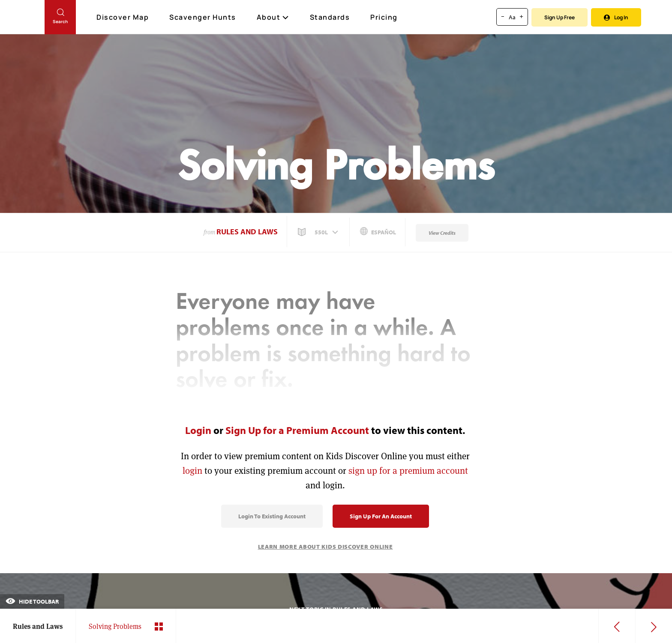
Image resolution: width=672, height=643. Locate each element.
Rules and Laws (247, 232)
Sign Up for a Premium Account (297, 430)
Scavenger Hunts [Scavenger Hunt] (203, 18)
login (192, 471)
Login (198, 430)
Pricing (384, 17)
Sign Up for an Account (381, 516)
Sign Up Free (559, 17)
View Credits (442, 233)
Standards (330, 17)
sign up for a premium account (408, 471)
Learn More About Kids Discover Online (325, 547)
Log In (616, 17)
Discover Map (124, 17)
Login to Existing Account (272, 516)
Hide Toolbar (32, 601)
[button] (319, 232)
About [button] (273, 17)
